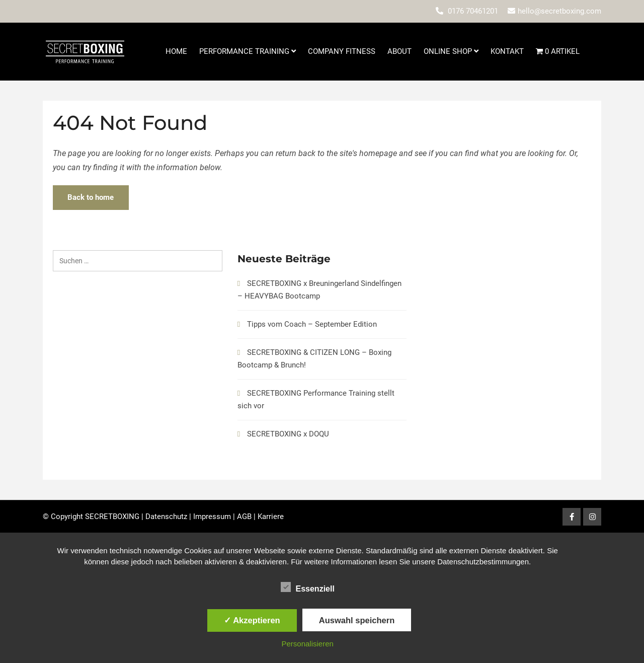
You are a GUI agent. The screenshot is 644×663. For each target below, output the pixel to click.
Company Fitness (342, 51)
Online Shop (451, 51)
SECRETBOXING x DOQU (288, 434)
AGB (244, 517)
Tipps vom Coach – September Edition (312, 324)
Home (176, 51)
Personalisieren (308, 644)
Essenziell (308, 587)
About (399, 51)
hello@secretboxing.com (559, 11)
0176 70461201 (473, 11)
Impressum (212, 517)
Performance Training (248, 51)
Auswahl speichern (357, 620)
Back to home (92, 197)
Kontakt (507, 51)
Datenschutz (166, 517)
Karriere (271, 517)
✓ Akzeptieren (252, 620)
